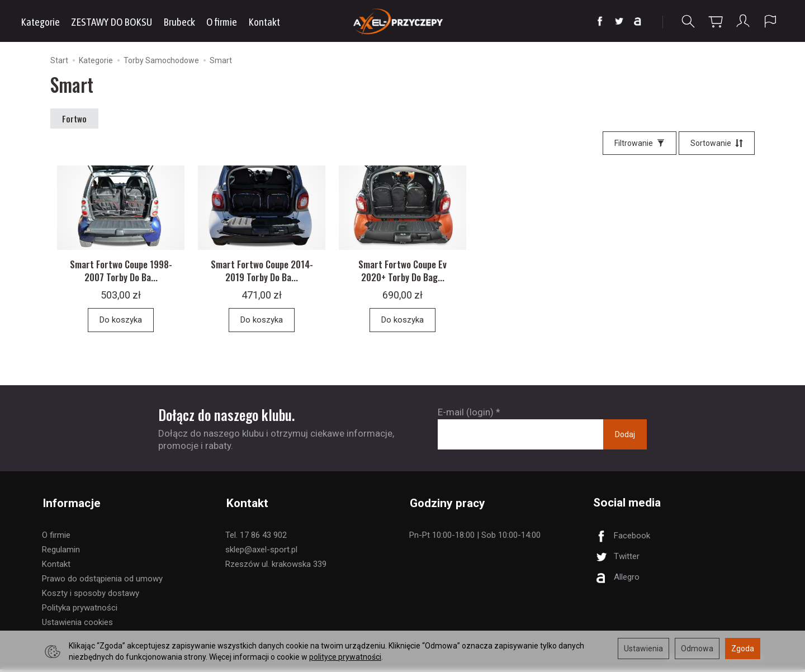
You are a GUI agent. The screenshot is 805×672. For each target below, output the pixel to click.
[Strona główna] (403, 21)
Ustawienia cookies (77, 625)
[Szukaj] (688, 22)
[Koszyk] (716, 22)
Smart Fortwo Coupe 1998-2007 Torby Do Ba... (121, 275)
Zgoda (743, 649)
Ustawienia (643, 649)
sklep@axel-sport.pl (261, 552)
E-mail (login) (466, 417)
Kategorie (40, 22)
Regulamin (61, 552)
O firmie (222, 22)
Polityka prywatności (80, 611)
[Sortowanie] (717, 143)
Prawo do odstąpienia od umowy (102, 581)
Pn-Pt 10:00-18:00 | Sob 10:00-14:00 (475, 538)
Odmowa (697, 649)
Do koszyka (121, 324)
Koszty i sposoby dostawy (91, 596)
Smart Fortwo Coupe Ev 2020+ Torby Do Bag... (402, 275)
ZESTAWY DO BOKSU (112, 22)
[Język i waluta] (770, 22)
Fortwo (74, 119)
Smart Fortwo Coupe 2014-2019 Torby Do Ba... (262, 275)
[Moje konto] (743, 22)
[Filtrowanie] (640, 143)
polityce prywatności (345, 657)
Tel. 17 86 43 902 (256, 538)
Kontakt (264, 22)
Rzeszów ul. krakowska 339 (276, 567)
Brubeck (179, 22)
